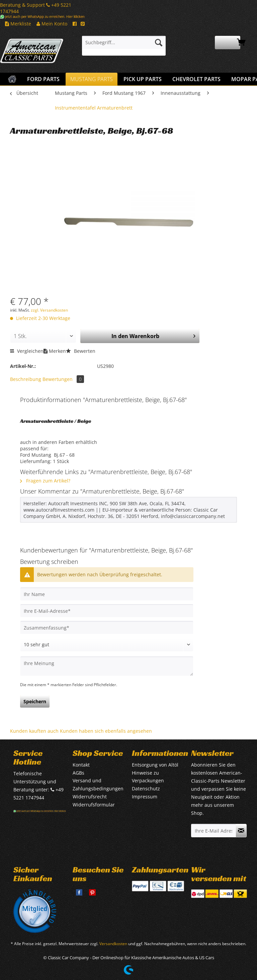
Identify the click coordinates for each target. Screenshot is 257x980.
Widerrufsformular (94, 805)
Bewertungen (63, 379)
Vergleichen (27, 351)
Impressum (145, 797)
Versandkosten (113, 944)
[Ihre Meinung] (107, 666)
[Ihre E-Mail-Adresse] (107, 611)
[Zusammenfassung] (107, 628)
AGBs (78, 773)
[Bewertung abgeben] (107, 645)
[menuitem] (124, 46)
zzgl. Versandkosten (49, 310)
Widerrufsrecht (90, 797)
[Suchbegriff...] (124, 43)
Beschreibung (26, 379)
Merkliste (18, 24)
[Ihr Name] (107, 594)
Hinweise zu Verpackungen (148, 777)
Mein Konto (52, 24)
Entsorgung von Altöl (155, 765)
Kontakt (81, 765)
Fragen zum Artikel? (45, 481)
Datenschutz (146, 789)
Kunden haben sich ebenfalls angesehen (106, 731)
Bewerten (81, 351)
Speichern (35, 701)
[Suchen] (159, 43)
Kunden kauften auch (34, 731)
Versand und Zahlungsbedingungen (98, 785)
